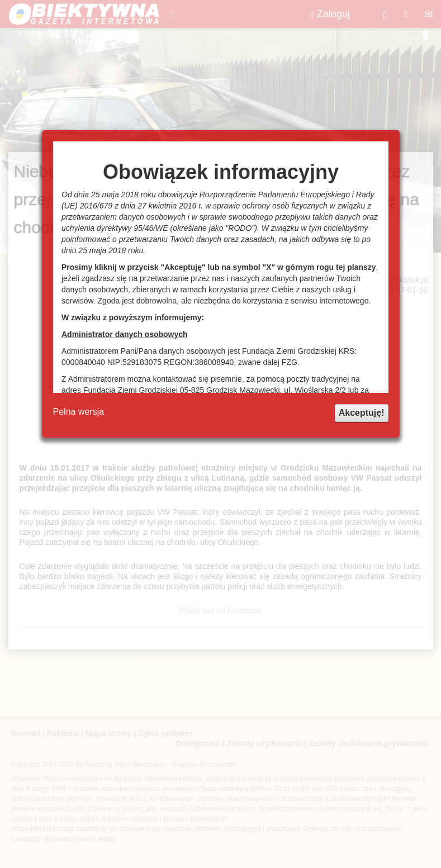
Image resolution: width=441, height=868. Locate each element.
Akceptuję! (362, 413)
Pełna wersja (79, 412)
